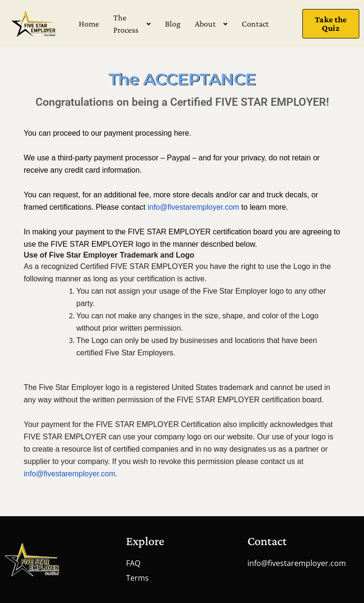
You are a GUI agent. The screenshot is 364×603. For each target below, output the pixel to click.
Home (89, 24)
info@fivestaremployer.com (297, 563)
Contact (255, 24)
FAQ (133, 563)
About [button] (205, 24)
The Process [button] (126, 24)
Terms (137, 578)
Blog (173, 24)
